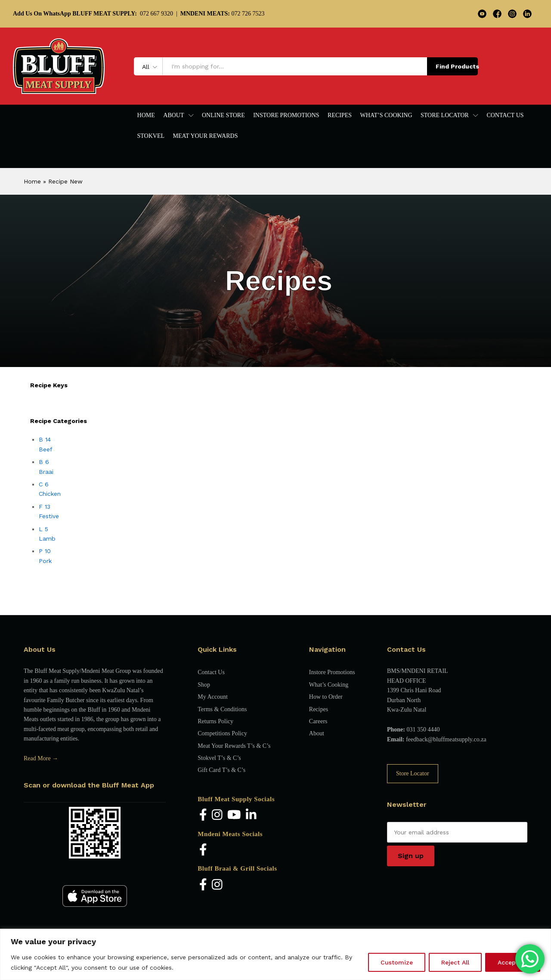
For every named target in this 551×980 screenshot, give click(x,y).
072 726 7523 (223, 14)
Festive (49, 516)
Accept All (513, 962)
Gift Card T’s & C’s (221, 770)
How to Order (326, 697)
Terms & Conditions (222, 709)
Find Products (457, 66)
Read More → (41, 758)
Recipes (340, 115)
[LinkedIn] (251, 816)
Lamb (47, 538)
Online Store (223, 115)
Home (146, 115)
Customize (397, 962)
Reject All (455, 962)
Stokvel (151, 136)
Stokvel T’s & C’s (219, 758)
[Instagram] (217, 816)
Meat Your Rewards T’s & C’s (234, 746)
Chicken (50, 494)
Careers (318, 721)
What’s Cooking (386, 115)
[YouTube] (234, 816)
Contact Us (505, 115)
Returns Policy (215, 721)
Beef (46, 449)
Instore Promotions (286, 115)
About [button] (173, 115)
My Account (213, 697)
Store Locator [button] (445, 115)
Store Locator (413, 773)
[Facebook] (203, 816)
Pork (45, 561)
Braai (46, 472)
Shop (204, 685)
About (317, 733)
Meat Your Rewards (206, 136)
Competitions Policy (222, 733)
